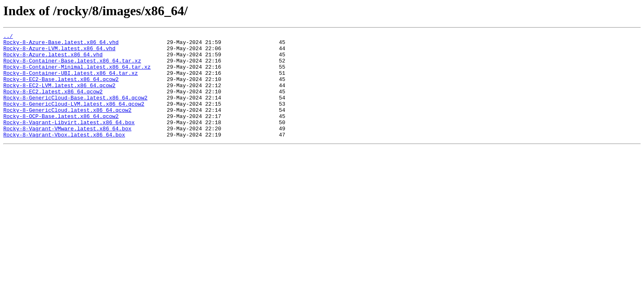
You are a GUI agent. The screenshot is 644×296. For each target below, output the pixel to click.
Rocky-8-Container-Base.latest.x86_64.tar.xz (72, 67)
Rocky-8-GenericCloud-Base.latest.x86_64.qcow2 (75, 111)
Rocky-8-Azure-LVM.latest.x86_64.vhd (59, 52)
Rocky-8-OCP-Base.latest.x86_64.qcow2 (61, 133)
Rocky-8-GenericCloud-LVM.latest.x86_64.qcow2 (74, 118)
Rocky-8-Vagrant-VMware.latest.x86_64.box (67, 148)
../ (8, 37)
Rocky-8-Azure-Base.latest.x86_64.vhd (61, 44)
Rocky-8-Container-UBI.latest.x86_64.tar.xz (71, 81)
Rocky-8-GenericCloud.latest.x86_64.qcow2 (67, 126)
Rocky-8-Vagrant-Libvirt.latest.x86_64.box (69, 141)
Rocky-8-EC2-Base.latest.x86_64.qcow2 (61, 89)
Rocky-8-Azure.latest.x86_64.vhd (53, 59)
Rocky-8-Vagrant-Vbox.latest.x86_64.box (64, 155)
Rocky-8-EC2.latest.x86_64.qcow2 (53, 104)
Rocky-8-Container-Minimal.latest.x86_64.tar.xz (77, 74)
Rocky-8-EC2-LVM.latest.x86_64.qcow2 (59, 96)
